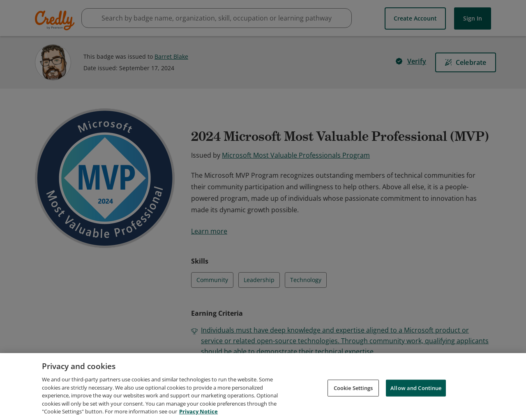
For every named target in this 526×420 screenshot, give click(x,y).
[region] (263, 387)
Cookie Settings (353, 388)
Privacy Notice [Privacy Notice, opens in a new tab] (198, 411)
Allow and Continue (416, 388)
